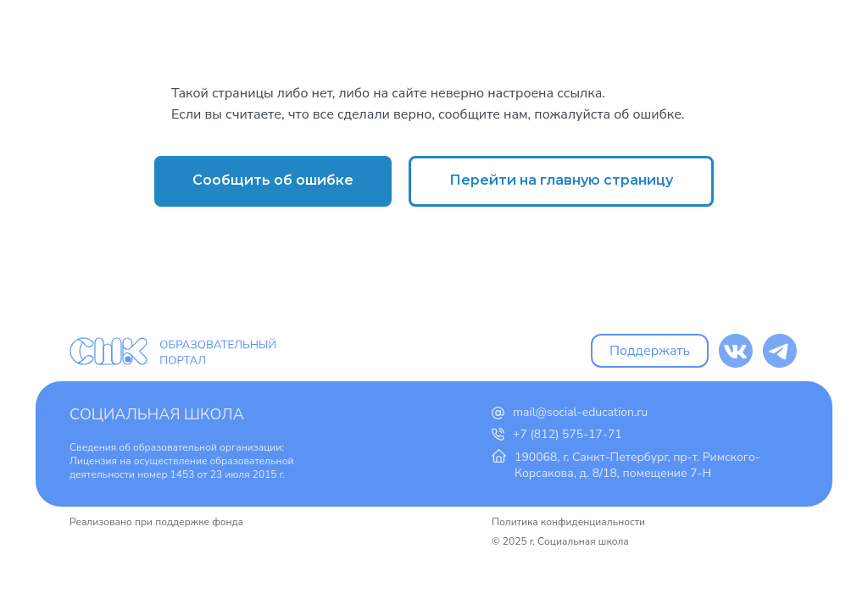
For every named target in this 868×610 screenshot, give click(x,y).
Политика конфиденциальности (568, 522)
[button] (273, 181)
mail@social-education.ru (580, 412)
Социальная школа (157, 414)
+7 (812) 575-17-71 (568, 434)
